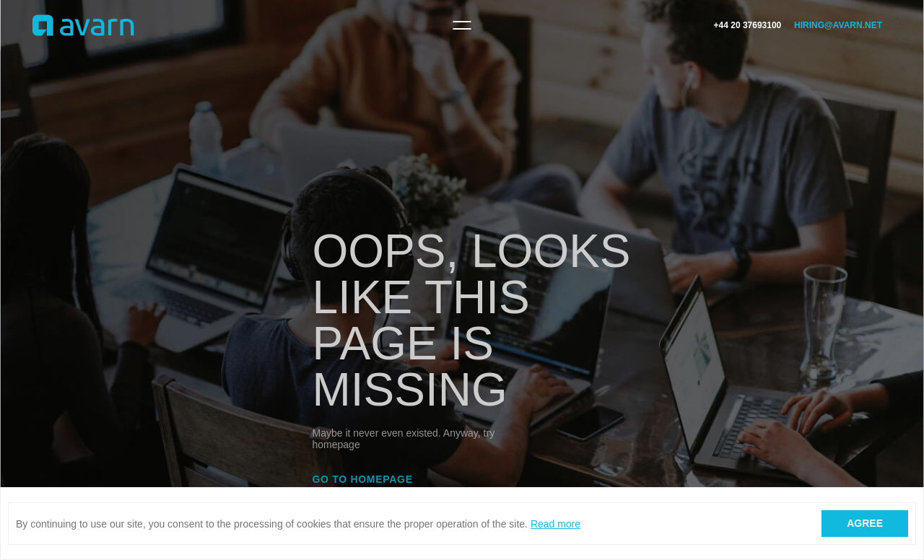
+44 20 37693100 (748, 25)
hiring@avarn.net (838, 25)
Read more (555, 524)
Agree (865, 523)
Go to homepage (363, 479)
